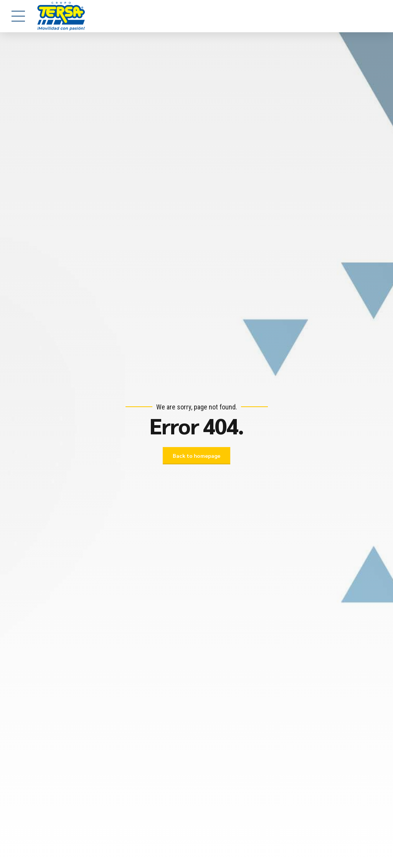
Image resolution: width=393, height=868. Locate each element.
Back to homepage (196, 456)
